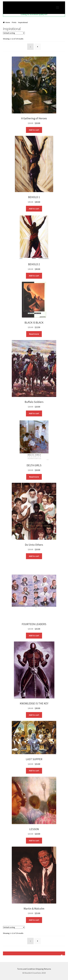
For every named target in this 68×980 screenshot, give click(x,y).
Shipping (40, 969)
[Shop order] (14, 33)
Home (8, 22)
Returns (47, 969)
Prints (14, 22)
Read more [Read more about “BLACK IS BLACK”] (34, 334)
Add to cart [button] (34, 130)
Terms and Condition (26, 969)
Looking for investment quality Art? (34, 14)
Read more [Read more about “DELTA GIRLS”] (34, 477)
